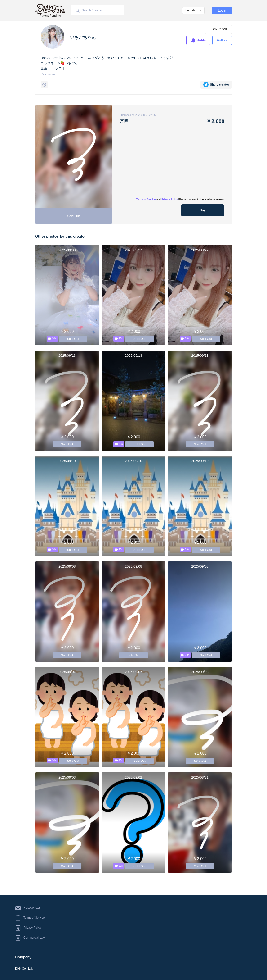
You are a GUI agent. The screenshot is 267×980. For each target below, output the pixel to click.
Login (222, 10)
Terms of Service (146, 199)
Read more (48, 74)
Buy (203, 210)
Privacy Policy (169, 199)
